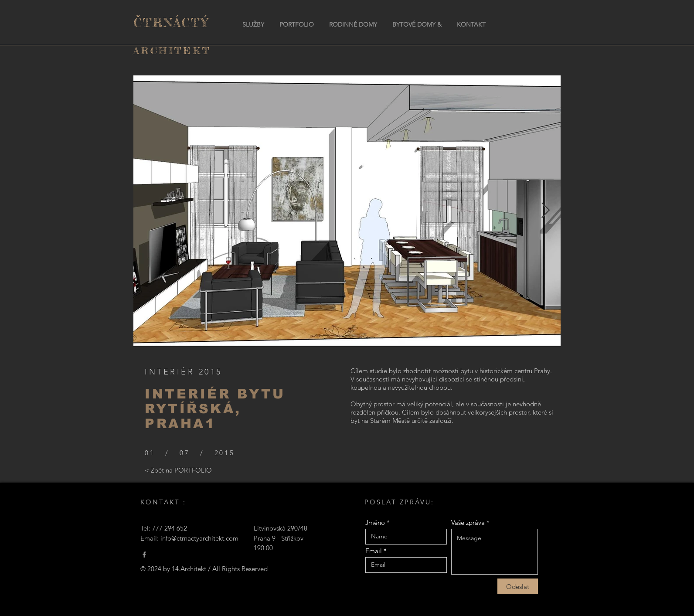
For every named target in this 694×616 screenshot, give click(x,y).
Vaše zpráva (468, 522)
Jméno (375, 522)
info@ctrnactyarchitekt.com (199, 538)
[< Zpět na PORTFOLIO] (178, 470)
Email (374, 551)
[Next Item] (546, 211)
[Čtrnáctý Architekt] (144, 555)
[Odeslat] (518, 586)
